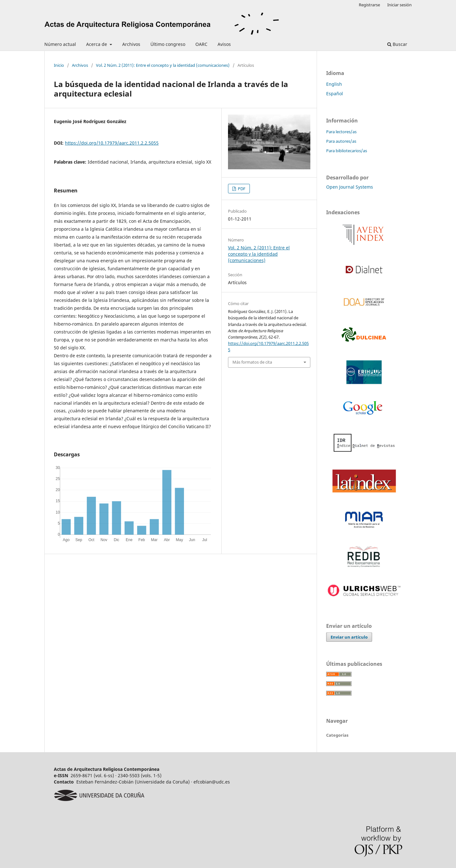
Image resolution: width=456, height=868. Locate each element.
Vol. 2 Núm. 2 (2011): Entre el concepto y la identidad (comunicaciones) (163, 65)
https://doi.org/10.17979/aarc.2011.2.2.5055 (112, 143)
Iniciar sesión (399, 5)
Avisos (224, 44)
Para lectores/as (341, 132)
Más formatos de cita (252, 362)
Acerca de (97, 44)
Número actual (60, 44)
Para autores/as (341, 141)
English (334, 84)
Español (335, 94)
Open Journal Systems (350, 187)
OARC (201, 44)
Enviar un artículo (349, 637)
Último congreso (168, 44)
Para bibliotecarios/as (347, 151)
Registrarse (369, 5)
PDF (241, 189)
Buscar (397, 44)
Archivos (131, 44)
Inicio (59, 65)
